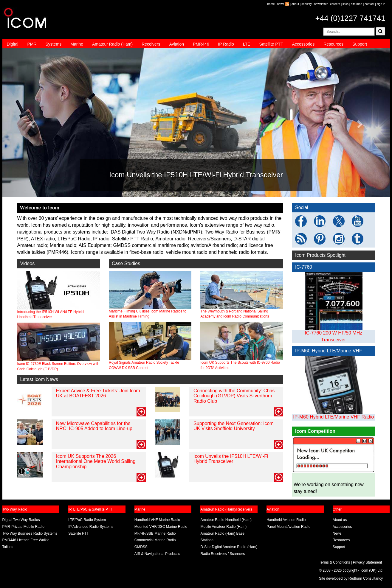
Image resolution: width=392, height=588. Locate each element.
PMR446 (201, 44)
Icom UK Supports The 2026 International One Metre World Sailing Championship (96, 461)
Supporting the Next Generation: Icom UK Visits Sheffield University (234, 426)
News (337, 533)
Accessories (303, 44)
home (271, 4)
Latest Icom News (39, 379)
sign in (381, 4)
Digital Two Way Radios (21, 520)
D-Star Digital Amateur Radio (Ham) (229, 547)
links (345, 4)
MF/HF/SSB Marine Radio (155, 533)
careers (335, 4)
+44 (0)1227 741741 (350, 18)
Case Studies (126, 263)
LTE (247, 44)
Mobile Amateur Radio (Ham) (223, 527)
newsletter (321, 4)
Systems (54, 44)
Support (360, 44)
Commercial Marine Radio (155, 540)
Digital (13, 44)
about (295, 4)
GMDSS (141, 547)
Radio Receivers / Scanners (223, 554)
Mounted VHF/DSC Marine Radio (161, 527)
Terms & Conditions (334, 562)
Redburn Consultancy (366, 578)
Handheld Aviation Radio (286, 520)
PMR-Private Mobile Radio (23, 527)
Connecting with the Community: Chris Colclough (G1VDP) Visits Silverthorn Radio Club (234, 396)
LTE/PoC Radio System (87, 520)
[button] (31, 122)
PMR (32, 44)
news (281, 4)
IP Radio (226, 44)
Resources (333, 44)
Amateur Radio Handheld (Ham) (226, 520)
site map (357, 4)
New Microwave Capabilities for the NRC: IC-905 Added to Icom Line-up (94, 426)
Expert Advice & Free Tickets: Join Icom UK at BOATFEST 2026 (98, 393)
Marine (77, 44)
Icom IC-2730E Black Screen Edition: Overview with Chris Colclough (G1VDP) (59, 347)
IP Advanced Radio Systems (91, 527)
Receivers (151, 44)
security (306, 4)
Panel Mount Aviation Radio (288, 527)
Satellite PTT (271, 44)
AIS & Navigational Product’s (157, 554)
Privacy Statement (367, 562)
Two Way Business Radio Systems (30, 533)
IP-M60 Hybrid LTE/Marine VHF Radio (333, 417)
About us (340, 520)
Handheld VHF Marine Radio (157, 520)
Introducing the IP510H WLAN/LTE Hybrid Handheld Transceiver (59, 295)
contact (369, 4)
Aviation (176, 44)
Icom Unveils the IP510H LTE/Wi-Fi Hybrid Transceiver (231, 459)
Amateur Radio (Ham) (112, 44)
